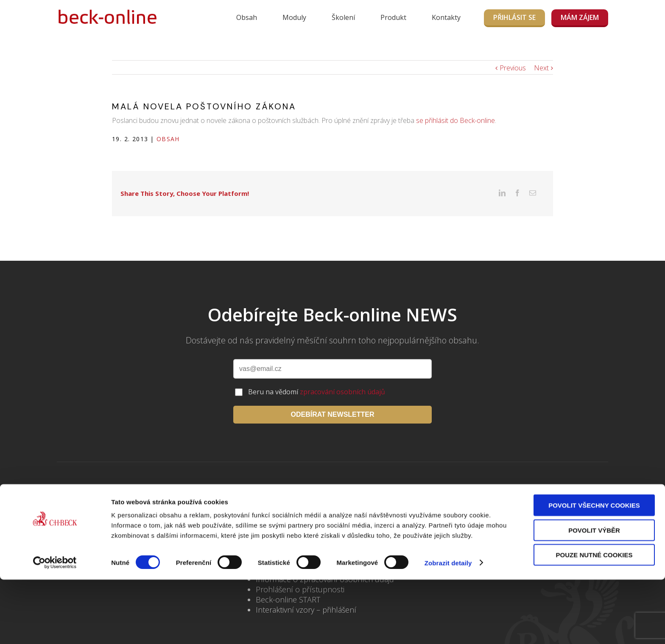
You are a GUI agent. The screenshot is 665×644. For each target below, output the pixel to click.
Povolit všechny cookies (594, 570)
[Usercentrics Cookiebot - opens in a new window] (55, 627)
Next (541, 68)
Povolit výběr (594, 595)
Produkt (393, 17)
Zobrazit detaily (448, 627)
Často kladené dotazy (293, 544)
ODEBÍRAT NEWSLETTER (332, 399)
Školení (343, 17)
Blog (264, 533)
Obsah (247, 17)
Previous (513, 68)
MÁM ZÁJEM (580, 17)
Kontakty (446, 17)
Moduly (294, 17)
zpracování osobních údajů (342, 376)
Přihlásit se (514, 17)
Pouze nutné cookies (594, 619)
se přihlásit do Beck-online (455, 120)
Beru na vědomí (317, 376)
